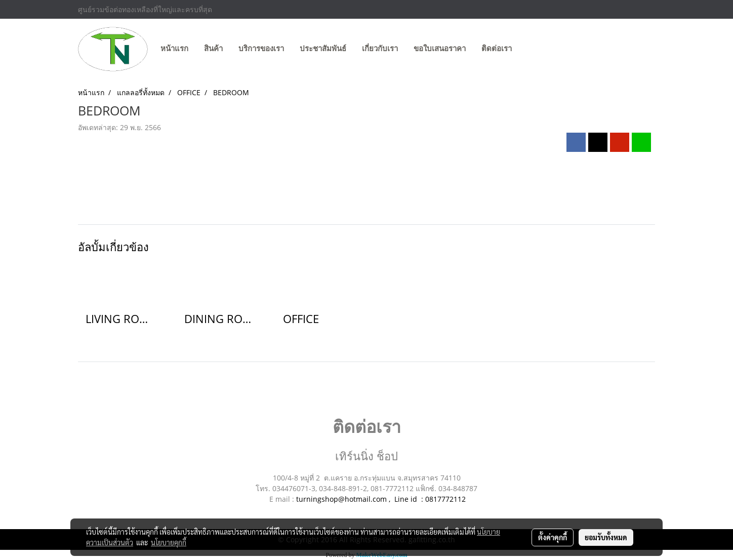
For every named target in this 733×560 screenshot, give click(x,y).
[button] (529, 49)
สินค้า (213, 49)
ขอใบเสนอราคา (440, 49)
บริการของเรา (261, 49)
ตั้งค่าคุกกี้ (553, 537)
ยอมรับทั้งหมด (606, 537)
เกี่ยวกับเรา (380, 49)
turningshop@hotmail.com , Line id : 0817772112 (381, 499)
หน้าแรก (174, 49)
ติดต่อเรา (497, 49)
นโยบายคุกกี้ (169, 542)
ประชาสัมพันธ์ (323, 49)
